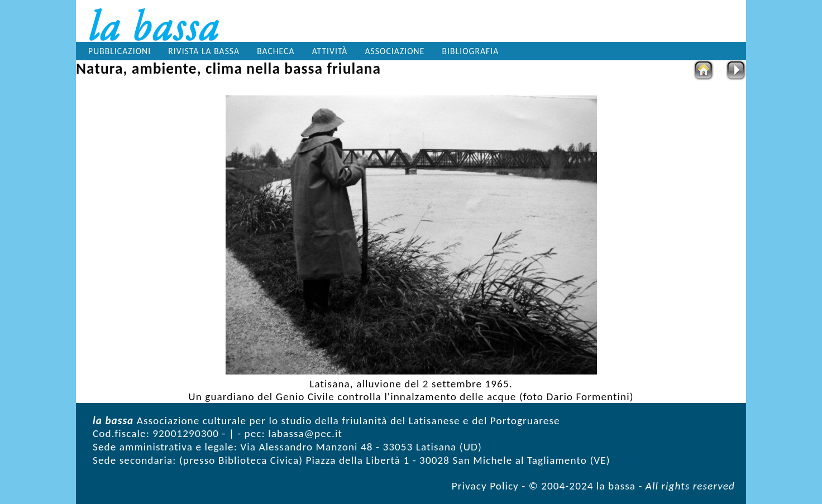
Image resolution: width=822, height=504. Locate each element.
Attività (330, 51)
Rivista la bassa (204, 51)
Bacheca (276, 51)
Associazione (395, 51)
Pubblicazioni (120, 51)
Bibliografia (471, 51)
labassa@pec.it (305, 433)
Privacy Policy (485, 486)
